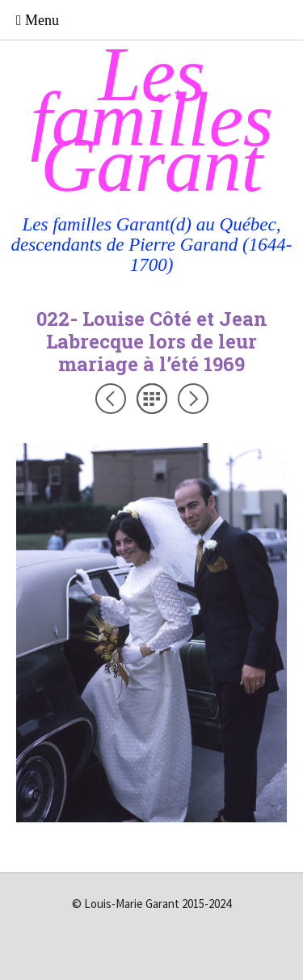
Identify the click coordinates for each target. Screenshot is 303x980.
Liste (152, 399)
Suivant (193, 399)
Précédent (111, 399)
